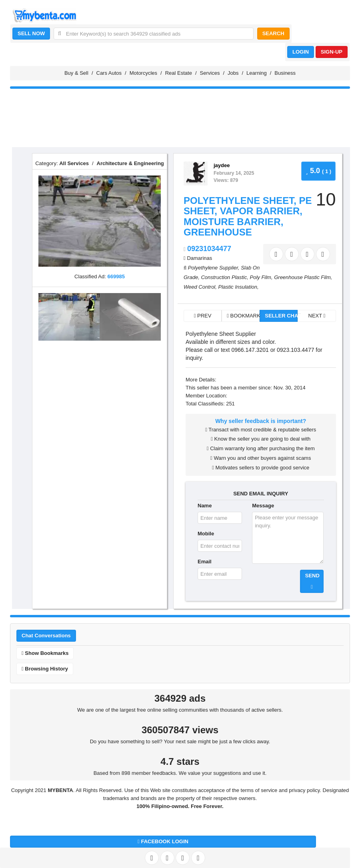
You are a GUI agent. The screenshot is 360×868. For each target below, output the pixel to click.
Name (205, 506)
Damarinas (199, 258)
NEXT (317, 316)
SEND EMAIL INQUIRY (261, 494)
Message (263, 506)
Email (205, 562)
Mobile (206, 534)
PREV (203, 316)
